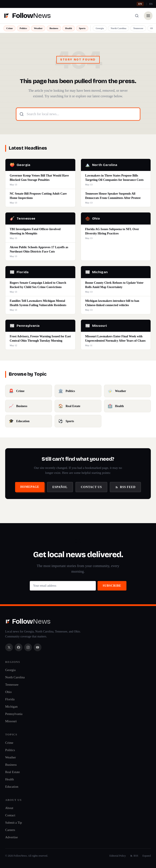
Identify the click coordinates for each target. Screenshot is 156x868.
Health (69, 28)
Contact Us (91, 487)
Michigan (11, 707)
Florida (10, 699)
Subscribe (112, 586)
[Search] (137, 16)
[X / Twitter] (9, 647)
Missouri (11, 721)
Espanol (147, 856)
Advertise (11, 837)
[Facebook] (19, 647)
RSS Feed (125, 487)
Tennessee (138, 28)
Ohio (8, 692)
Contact (10, 815)
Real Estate (13, 772)
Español (60, 487)
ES (151, 4)
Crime (9, 28)
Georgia (100, 28)
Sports (82, 28)
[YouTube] (38, 647)
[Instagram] (28, 647)
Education (12, 787)
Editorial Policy (118, 856)
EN (140, 4)
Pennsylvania (14, 714)
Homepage (30, 487)
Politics (23, 28)
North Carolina (118, 28)
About (9, 808)
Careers (10, 830)
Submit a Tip (14, 823)
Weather (38, 28)
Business (54, 28)
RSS (134, 856)
